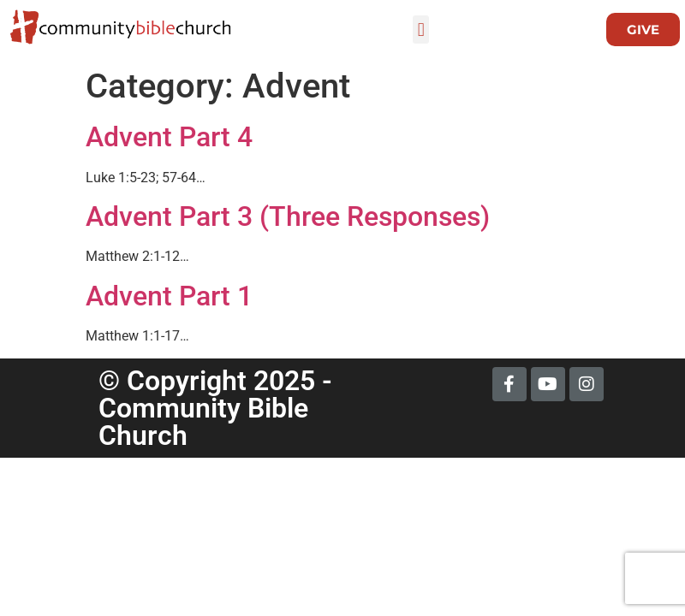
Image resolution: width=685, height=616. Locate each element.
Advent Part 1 (169, 296)
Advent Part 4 (169, 137)
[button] (421, 30)
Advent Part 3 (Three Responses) (288, 216)
